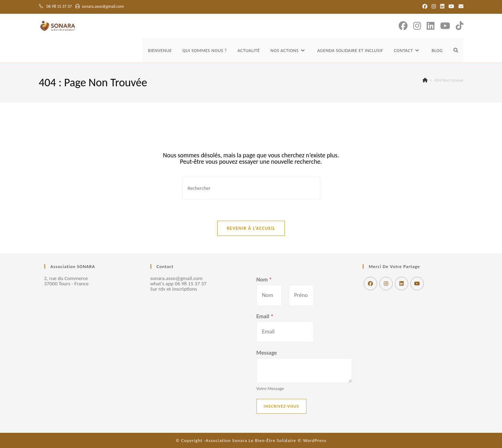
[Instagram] (386, 284)
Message (267, 353)
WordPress (315, 440)
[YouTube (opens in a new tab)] (451, 7)
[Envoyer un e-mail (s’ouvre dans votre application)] (460, 7)
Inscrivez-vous (282, 406)
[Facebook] (370, 284)
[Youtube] (417, 284)
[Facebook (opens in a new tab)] (425, 7)
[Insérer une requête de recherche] (251, 188)
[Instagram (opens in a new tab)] (434, 7)
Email (265, 316)
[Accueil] (425, 80)
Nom (264, 280)
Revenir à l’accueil (251, 228)
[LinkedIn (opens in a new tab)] (442, 7)
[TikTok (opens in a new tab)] (460, 26)
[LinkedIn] (402, 284)
